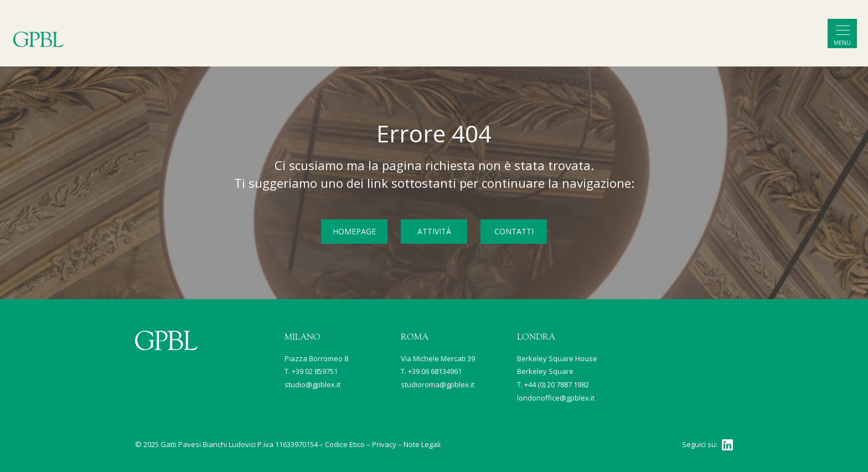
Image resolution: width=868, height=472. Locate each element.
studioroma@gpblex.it (438, 384)
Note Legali (422, 444)
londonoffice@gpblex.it (556, 398)
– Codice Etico (342, 444)
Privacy (384, 444)
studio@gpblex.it (312, 384)
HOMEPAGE (354, 231)
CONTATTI (514, 231)
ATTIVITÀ (434, 231)
